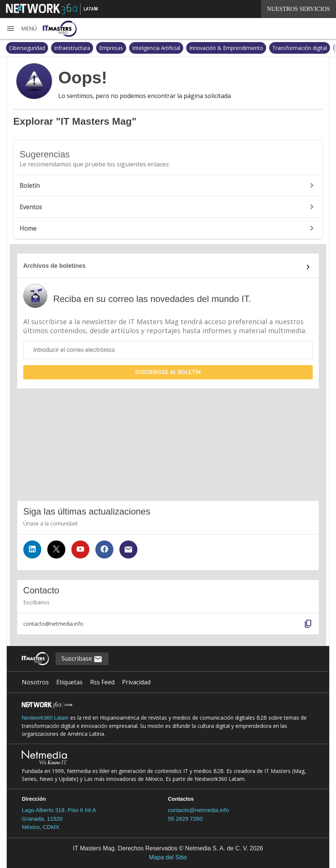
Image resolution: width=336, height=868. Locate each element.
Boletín (168, 186)
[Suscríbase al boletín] (128, 549)
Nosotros (35, 682)
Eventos (168, 207)
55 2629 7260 (185, 819)
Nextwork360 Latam (45, 718)
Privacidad (136, 682)
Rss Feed (102, 682)
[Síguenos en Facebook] (104, 549)
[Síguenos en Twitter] (56, 549)
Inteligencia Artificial (156, 48)
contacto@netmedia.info (198, 810)
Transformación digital (300, 48)
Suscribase (82, 659)
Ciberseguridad (27, 48)
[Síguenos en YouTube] (80, 549)
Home (168, 228)
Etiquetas (69, 682)
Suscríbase (168, 372)
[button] (21, 29)
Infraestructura (72, 48)
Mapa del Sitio (168, 857)
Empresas (111, 48)
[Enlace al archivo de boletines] (168, 267)
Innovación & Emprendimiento (226, 48)
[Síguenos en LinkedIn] (32, 549)
